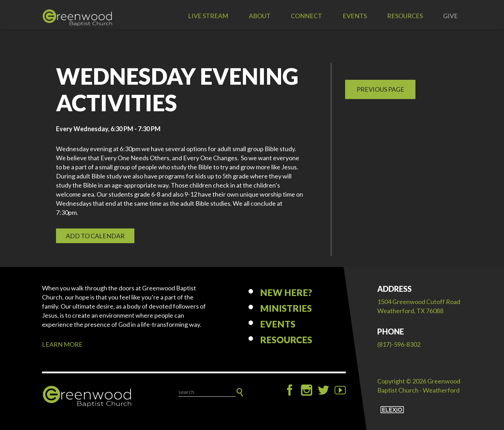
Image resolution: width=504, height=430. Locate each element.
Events (355, 16)
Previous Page (380, 89)
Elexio (392, 410)
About (260, 16)
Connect (306, 16)
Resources (405, 16)
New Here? (286, 292)
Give (450, 16)
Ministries (286, 308)
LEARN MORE (62, 344)
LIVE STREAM (208, 16)
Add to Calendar (95, 236)
